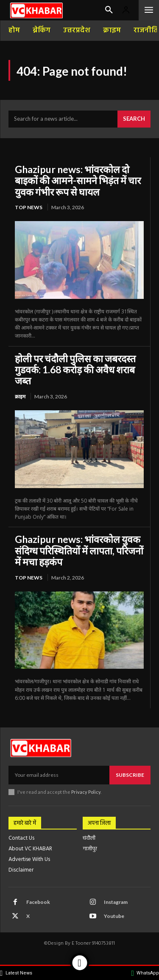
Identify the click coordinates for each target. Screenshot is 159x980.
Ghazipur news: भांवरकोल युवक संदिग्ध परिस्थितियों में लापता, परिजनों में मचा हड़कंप (79, 550)
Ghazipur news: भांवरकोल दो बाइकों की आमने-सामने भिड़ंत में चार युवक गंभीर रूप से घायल (78, 180)
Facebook (38, 902)
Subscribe (130, 775)
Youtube (114, 916)
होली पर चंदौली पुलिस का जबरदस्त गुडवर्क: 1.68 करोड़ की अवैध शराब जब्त (75, 370)
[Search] (134, 119)
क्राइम (20, 396)
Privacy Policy (86, 792)
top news (29, 207)
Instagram (116, 902)
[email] (59, 775)
